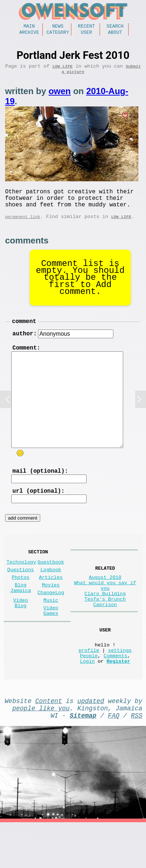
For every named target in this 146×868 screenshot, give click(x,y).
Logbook (51, 595)
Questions (20, 595)
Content (49, 742)
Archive (29, 34)
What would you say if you (105, 611)
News (58, 27)
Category (58, 34)
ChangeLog (51, 622)
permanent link (23, 227)
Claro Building (105, 622)
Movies (51, 613)
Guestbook (51, 586)
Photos (20, 604)
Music (51, 631)
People (89, 694)
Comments (115, 694)
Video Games (51, 644)
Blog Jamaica (20, 617)
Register (118, 701)
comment (24, 333)
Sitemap (83, 759)
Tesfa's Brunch (105, 629)
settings (120, 687)
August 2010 (105, 601)
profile (89, 687)
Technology (21, 586)
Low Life (62, 70)
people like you (41, 751)
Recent (86, 27)
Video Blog (20, 635)
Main (29, 27)
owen (60, 96)
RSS (137, 759)
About (115, 34)
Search (115, 27)
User (86, 34)
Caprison (105, 636)
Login (87, 701)
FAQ (114, 759)
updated (91, 742)
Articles (51, 604)
